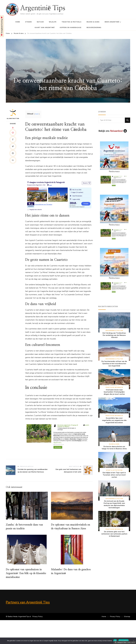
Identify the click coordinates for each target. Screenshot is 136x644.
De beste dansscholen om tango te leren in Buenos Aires (114, 448)
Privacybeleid (124, 641)
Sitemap (127, 617)
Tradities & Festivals (72, 22)
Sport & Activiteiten (114, 470)
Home (18, 22)
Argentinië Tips (43, 8)
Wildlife (53, 22)
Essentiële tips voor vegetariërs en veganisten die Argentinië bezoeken (114, 420)
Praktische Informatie (114, 387)
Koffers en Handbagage (71, 28)
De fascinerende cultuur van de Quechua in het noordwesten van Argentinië (114, 364)
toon (37, 114)
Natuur (40, 22)
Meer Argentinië (112, 22)
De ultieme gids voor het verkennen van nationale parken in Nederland (114, 534)
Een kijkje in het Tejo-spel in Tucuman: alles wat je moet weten (114, 475)
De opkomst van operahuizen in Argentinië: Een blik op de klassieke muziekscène (26, 573)
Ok (115, 641)
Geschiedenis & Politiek (114, 331)
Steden (28, 22)
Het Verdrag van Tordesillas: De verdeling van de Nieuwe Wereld (114, 335)
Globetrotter (13, 114)
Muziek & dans (93, 22)
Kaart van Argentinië (45, 28)
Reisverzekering (94, 28)
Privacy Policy (37, 617)
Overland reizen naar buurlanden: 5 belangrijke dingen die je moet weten (114, 392)
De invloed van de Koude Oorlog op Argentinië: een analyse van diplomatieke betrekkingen (114, 504)
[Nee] (133, 641)
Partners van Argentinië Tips (28, 602)
